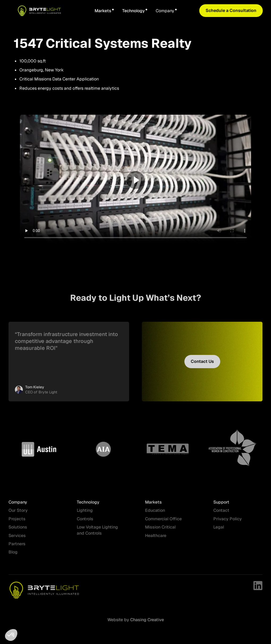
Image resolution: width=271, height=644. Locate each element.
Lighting (85, 514)
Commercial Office (163, 522)
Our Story (18, 514)
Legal (219, 531)
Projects (17, 522)
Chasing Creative (147, 620)
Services (17, 539)
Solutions (18, 531)
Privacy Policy (228, 522)
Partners (17, 547)
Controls (85, 522)
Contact (221, 514)
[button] (104, 11)
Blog (13, 555)
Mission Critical (160, 531)
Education (155, 514)
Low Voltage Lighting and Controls (97, 533)
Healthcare (156, 539)
